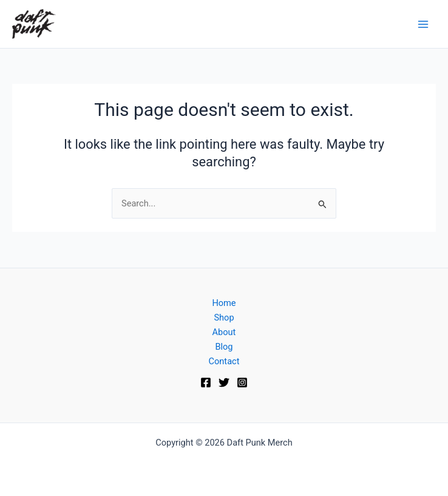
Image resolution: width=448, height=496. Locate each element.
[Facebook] (206, 382)
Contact (224, 361)
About (224, 332)
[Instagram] (242, 382)
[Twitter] (224, 382)
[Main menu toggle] (423, 24)
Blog (224, 347)
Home (224, 303)
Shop (224, 318)
